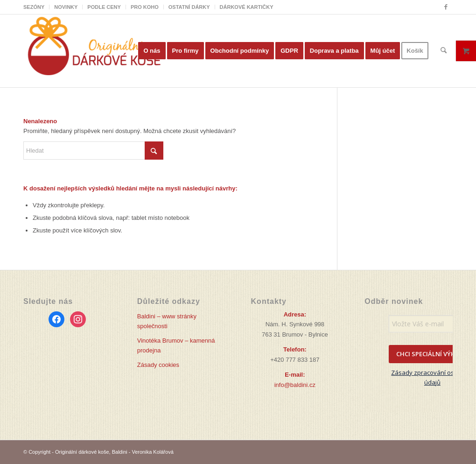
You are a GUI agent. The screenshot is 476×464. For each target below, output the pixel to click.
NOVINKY (66, 7)
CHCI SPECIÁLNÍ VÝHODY (432, 354)
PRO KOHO (145, 7)
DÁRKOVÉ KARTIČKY (247, 7)
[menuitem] (36, 7)
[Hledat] (444, 51)
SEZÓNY (34, 7)
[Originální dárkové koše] (93, 51)
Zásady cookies (158, 365)
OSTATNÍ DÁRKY (189, 7)
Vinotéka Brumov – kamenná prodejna (176, 345)
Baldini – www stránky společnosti (167, 321)
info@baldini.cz (295, 385)
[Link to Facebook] (446, 7)
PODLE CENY (104, 7)
